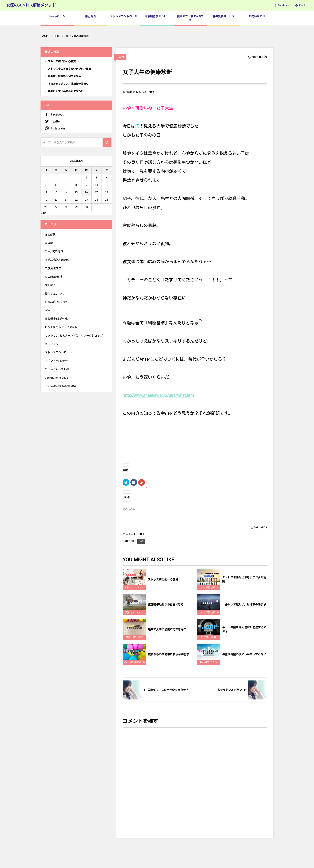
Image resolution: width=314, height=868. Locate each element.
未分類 (49, 243)
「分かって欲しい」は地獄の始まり (244, 608)
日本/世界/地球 (134, 641)
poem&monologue (56, 378)
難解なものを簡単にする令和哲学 (169, 658)
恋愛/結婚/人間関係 (57, 260)
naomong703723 (136, 92)
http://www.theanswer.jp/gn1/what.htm (158, 395)
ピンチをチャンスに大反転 (61, 327)
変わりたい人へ (134, 616)
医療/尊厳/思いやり (57, 302)
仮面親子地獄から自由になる (166, 608)
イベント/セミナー (56, 361)
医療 (121, 57)
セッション (52, 344)
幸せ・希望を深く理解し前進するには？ (244, 633)
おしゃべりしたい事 (57, 369)
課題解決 (50, 235)
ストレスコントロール (134, 591)
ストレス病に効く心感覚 (163, 583)
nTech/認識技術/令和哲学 (208, 591)
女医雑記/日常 (53, 277)
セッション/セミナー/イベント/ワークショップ (74, 336)
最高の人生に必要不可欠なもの (167, 633)
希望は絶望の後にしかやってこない (244, 658)
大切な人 (50, 285)
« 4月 (44, 213)
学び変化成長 (208, 641)
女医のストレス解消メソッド (31, 5)
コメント (131, 534)
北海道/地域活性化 (56, 319)
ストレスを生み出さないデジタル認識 (244, 583)
